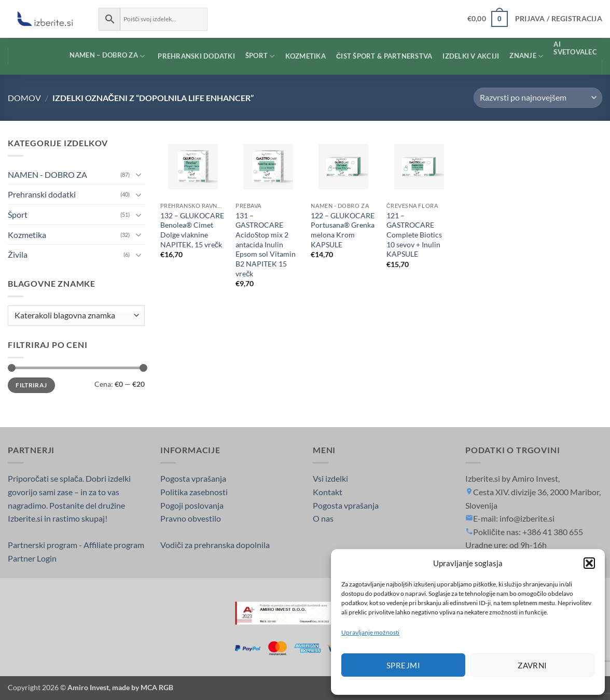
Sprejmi (403, 665)
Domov (24, 98)
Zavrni (532, 665)
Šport (18, 214)
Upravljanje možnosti (370, 632)
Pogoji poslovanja (192, 505)
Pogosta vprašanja (193, 478)
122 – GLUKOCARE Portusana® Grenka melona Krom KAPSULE (343, 230)
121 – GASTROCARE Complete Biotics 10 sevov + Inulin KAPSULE (414, 235)
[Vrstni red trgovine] (538, 98)
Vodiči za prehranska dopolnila (215, 545)
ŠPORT (260, 56)
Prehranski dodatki (42, 194)
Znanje (526, 56)
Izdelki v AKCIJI (471, 56)
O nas (323, 518)
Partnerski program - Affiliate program (76, 545)
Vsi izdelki (330, 478)
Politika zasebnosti (194, 492)
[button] (589, 563)
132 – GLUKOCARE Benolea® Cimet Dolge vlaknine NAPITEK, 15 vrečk (192, 230)
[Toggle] (138, 174)
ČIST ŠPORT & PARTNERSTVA (384, 56)
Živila (18, 254)
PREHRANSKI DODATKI (196, 56)
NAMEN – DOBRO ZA (98, 56)
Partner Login (32, 558)
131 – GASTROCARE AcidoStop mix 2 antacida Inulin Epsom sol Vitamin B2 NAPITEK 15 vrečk (266, 244)
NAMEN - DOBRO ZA (47, 174)
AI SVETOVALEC (575, 48)
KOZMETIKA (306, 56)
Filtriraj (31, 385)
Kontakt (328, 492)
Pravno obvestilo (191, 518)
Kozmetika (27, 235)
